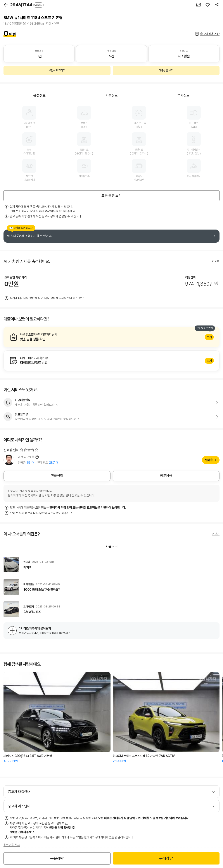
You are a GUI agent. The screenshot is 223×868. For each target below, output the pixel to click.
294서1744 (27, 5)
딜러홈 (209, 460)
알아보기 (111, 337)
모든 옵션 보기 (112, 196)
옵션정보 (40, 95)
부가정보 (183, 95)
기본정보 (112, 95)
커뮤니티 (112, 546)
